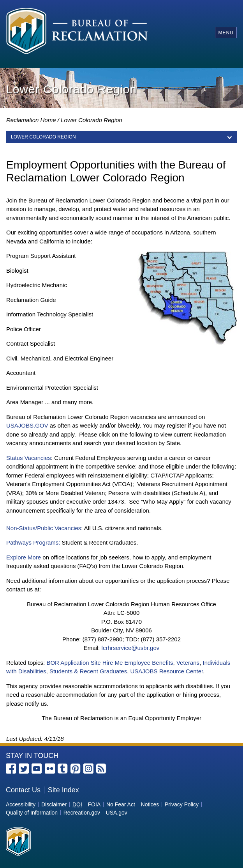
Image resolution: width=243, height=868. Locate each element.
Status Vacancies (29, 458)
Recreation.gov (82, 813)
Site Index (63, 790)
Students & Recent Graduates (88, 671)
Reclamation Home (31, 120)
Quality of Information (32, 813)
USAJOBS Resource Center (167, 671)
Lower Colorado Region (92, 120)
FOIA (94, 804)
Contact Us (23, 790)
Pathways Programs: (33, 542)
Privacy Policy (182, 804)
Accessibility (21, 804)
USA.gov (117, 813)
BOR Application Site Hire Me (85, 663)
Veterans (188, 663)
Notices (150, 804)
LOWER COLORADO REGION (43, 137)
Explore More (24, 557)
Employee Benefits (149, 663)
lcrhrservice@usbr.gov (131, 648)
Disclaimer (54, 804)
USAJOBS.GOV (27, 425)
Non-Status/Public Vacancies (44, 528)
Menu (226, 33)
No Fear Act (121, 804)
